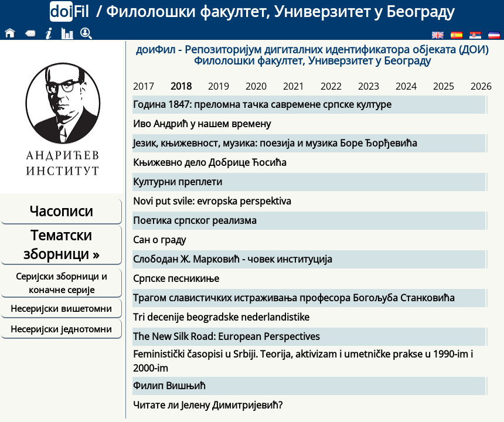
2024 (406, 86)
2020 (256, 86)
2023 (369, 86)
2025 (444, 86)
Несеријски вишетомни (61, 308)
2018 (181, 86)
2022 (331, 86)
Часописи (61, 211)
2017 (144, 86)
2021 (294, 86)
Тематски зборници (61, 244)
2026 (481, 86)
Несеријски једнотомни (61, 329)
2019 (219, 86)
